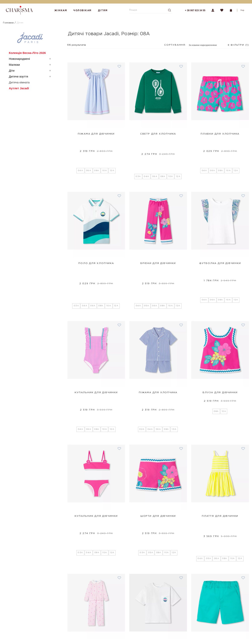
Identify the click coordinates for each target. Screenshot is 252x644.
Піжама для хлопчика (158, 333)
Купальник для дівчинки (96, 333)
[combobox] (190, 46)
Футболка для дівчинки (220, 233)
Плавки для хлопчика (220, 134)
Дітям (103, 11)
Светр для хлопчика (158, 134)
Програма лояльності (18, 624)
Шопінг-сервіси (65, 618)
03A (138, 147)
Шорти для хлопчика (220, 532)
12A (112, 147)
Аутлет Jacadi (19, 88)
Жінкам (61, 11)
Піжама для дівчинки (96, 134)
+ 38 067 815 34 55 (195, 10)
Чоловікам (82, 11)
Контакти (61, 630)
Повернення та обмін (18, 618)
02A (142, 346)
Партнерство (64, 636)
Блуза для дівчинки (220, 333)
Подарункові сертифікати (21, 629)
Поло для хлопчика (96, 233)
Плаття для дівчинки (220, 432)
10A (105, 147)
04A (81, 147)
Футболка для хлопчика (158, 532)
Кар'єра (61, 641)
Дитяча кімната (19, 82)
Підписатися (180, 617)
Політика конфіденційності (21, 635)
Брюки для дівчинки (158, 233)
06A (89, 147)
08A (97, 147)
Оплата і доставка (16, 613)
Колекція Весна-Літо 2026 (27, 53)
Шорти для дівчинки (158, 432)
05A (147, 246)
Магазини (61, 613)
